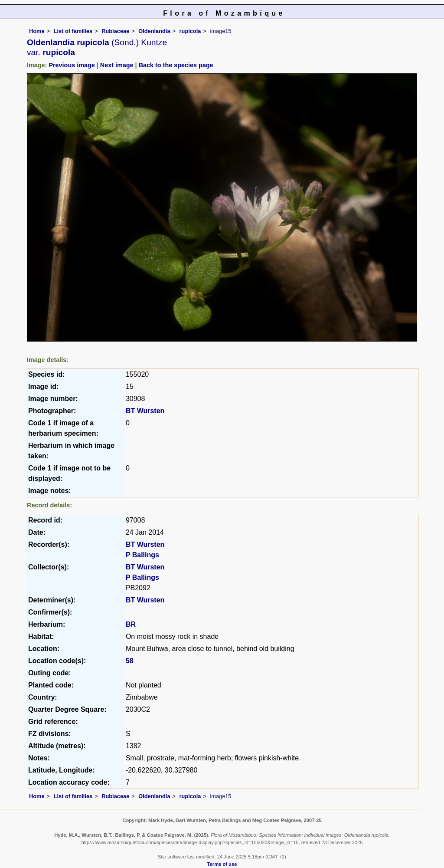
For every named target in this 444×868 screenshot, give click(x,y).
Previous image (72, 65)
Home (37, 31)
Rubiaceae (115, 31)
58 (130, 661)
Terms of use (222, 864)
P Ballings (142, 555)
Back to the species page (176, 65)
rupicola (190, 31)
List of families (73, 31)
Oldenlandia (154, 31)
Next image (117, 65)
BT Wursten (145, 411)
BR (131, 624)
